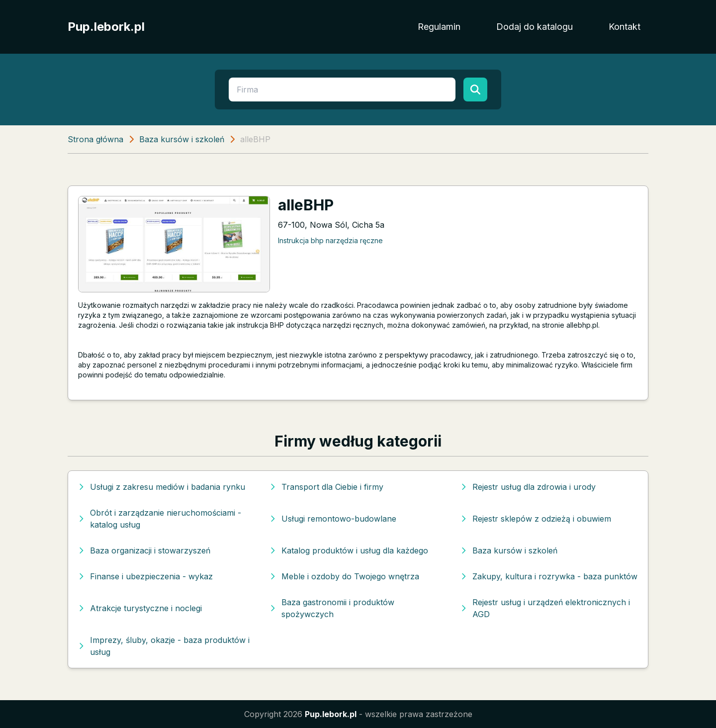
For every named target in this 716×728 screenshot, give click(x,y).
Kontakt (625, 27)
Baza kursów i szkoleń (182, 139)
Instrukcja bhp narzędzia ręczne (330, 240)
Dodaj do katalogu (535, 27)
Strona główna (95, 139)
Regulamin (439, 27)
